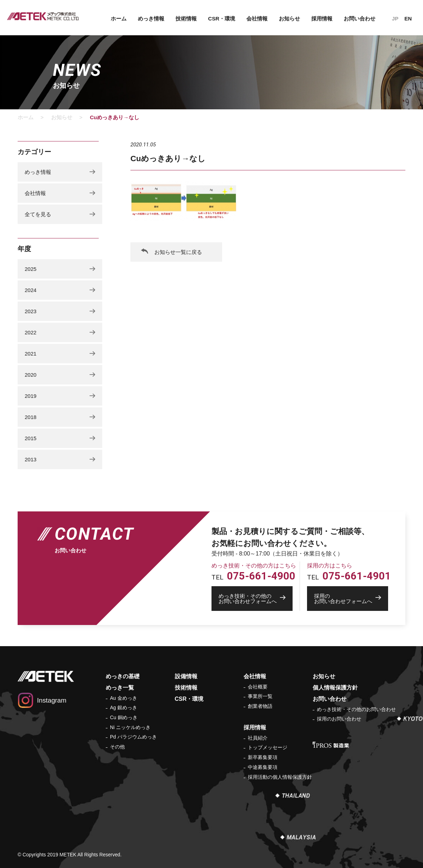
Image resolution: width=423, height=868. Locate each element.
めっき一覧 (120, 688)
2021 (30, 354)
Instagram (52, 700)
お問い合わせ (360, 19)
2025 (30, 269)
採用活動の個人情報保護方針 (280, 777)
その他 (117, 747)
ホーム (119, 19)
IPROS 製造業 (331, 745)
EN (408, 19)
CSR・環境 (222, 19)
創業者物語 (260, 706)
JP (395, 19)
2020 (30, 375)
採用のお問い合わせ (339, 719)
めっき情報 (151, 19)
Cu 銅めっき (124, 717)
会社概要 (258, 687)
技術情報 (186, 19)
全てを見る (38, 214)
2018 (30, 417)
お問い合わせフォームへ (256, 599)
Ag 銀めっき (124, 708)
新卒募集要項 (263, 757)
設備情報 (186, 676)
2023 (30, 311)
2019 (30, 396)
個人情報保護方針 (335, 688)
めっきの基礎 (123, 676)
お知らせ (289, 19)
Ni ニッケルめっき (130, 727)
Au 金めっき (124, 698)
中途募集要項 (263, 767)
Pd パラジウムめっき (133, 737)
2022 (30, 332)
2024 (30, 290)
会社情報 (257, 19)
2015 (30, 438)
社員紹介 (258, 738)
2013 (30, 459)
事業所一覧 (260, 696)
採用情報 (322, 19)
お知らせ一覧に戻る (178, 252)
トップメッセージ (268, 747)
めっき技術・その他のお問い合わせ (356, 709)
